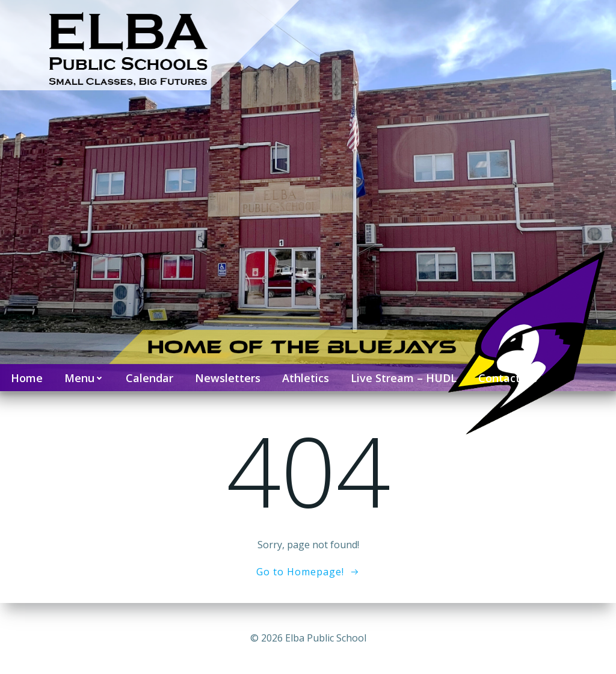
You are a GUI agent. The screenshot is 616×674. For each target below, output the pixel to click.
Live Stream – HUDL (404, 378)
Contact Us (508, 378)
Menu (84, 378)
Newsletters (228, 378)
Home (27, 378)
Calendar (149, 378)
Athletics (306, 378)
